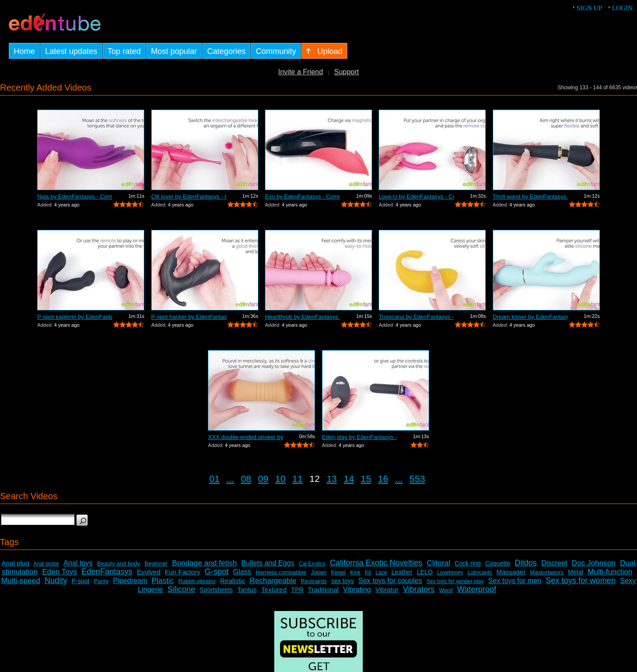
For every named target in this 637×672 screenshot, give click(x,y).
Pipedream (130, 581)
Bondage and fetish (205, 563)
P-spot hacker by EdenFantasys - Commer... (189, 317)
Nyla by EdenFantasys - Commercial (75, 197)
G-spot (217, 572)
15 (366, 479)
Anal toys (78, 563)
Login (622, 8)
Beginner (156, 563)
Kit (368, 573)
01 (214, 479)
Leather (402, 572)
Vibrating (357, 590)
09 (263, 479)
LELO (425, 572)
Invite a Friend (301, 72)
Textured (274, 590)
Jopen (319, 572)
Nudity (56, 580)
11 (297, 479)
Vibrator (387, 590)
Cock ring (468, 563)
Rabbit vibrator (197, 581)
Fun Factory (183, 572)
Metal (576, 572)
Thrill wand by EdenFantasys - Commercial (530, 197)
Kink (355, 573)
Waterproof (476, 589)
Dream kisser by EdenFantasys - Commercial (530, 317)
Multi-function (610, 572)
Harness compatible (281, 572)
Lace (381, 573)
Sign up (589, 8)
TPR (297, 590)
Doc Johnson (593, 563)
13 (332, 479)
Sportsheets (217, 590)
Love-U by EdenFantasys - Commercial (416, 197)
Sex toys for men (515, 581)
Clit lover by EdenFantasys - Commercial (189, 197)
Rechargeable (273, 581)
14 (349, 479)
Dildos (526, 563)
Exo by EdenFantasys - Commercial (303, 197)
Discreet (554, 563)
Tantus (247, 590)
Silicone (182, 589)
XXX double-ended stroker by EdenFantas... (246, 437)
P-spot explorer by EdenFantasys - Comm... (75, 317)
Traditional (323, 590)
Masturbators (547, 572)
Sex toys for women (581, 580)
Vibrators (419, 589)
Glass (242, 572)
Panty (101, 581)
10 (280, 479)
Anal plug (15, 563)
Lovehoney (450, 573)
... (230, 479)
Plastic (163, 581)
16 (383, 479)
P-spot (81, 581)
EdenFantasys (107, 572)
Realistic (233, 581)
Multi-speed (21, 581)
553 (417, 479)
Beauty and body (119, 563)
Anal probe (46, 564)
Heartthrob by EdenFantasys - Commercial (303, 317)
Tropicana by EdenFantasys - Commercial (416, 317)
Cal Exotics (312, 564)
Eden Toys (59, 572)
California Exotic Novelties (376, 563)
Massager (511, 572)
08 (246, 479)
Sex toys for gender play (455, 581)
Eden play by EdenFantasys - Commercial (360, 437)
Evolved (148, 572)
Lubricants (480, 573)
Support (346, 72)
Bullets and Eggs (268, 563)
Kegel (338, 572)
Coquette (498, 563)
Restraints (314, 581)
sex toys (343, 581)
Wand (446, 590)
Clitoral (439, 563)
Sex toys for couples (390, 581)
